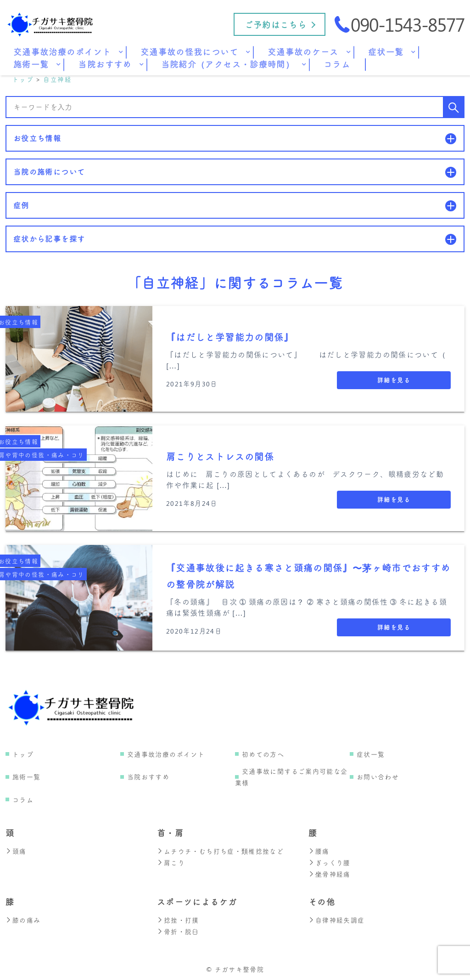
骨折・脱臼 (178, 930)
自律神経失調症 (337, 919)
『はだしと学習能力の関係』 (230, 337)
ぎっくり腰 (330, 862)
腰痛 (319, 851)
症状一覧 (371, 755)
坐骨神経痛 (330, 873)
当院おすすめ (148, 777)
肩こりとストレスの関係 (220, 457)
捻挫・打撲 (178, 919)
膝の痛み (23, 919)
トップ (23, 755)
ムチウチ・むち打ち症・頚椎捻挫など (220, 851)
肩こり (171, 862)
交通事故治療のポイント (166, 755)
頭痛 (16, 851)
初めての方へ (263, 755)
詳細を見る (394, 380)
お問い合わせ (378, 777)
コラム (23, 800)
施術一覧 (26, 777)
